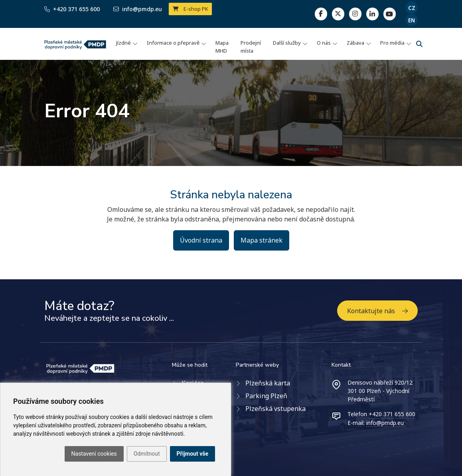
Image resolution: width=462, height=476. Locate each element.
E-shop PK (191, 9)
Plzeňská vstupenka (275, 409)
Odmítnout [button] (147, 454)
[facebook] (321, 14)
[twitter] (338, 14)
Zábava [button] (355, 43)
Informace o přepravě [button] (173, 43)
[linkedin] (355, 14)
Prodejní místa (251, 47)
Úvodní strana (201, 240)
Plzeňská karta (268, 383)
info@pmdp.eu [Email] (138, 9)
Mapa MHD (222, 47)
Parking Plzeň (266, 396)
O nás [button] (324, 43)
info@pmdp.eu (385, 423)
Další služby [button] (287, 43)
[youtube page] (390, 14)
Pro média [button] (392, 43)
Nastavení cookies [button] (94, 454)
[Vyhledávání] (419, 44)
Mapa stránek (262, 240)
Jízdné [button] (123, 43)
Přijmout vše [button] (192, 454)
